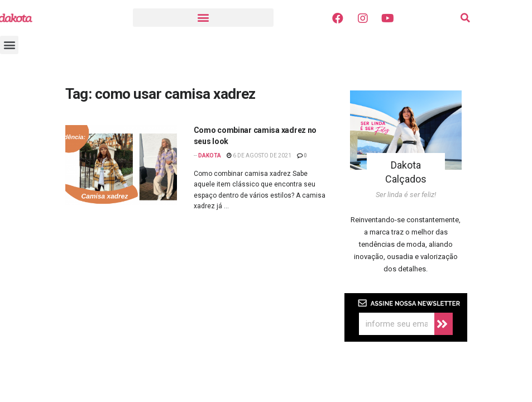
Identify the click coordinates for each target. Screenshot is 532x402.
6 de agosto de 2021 (259, 155)
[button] (203, 18)
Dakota (210, 155)
